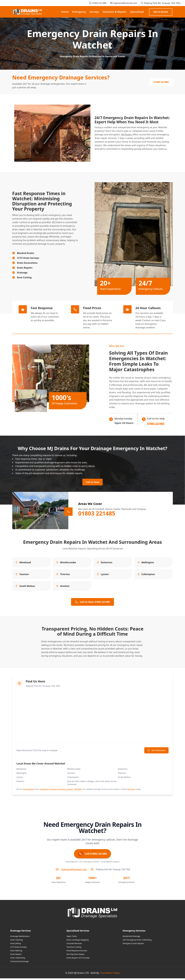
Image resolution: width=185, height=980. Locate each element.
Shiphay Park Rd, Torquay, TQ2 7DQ (160, 3)
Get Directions (156, 752)
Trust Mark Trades (110, 974)
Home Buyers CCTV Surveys (78, 959)
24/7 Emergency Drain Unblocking (137, 941)
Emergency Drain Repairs (133, 945)
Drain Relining (16, 952)
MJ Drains (126, 134)
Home (65, 14)
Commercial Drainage (19, 963)
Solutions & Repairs (115, 12)
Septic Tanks (72, 938)
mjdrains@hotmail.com (124, 3)
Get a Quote (161, 12)
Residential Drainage (131, 938)
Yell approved (28, 791)
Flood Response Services (77, 952)
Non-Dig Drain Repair (75, 956)
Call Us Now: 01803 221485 (92, 604)
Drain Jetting (16, 945)
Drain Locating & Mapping (77, 941)
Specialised (137, 12)
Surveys (94, 12)
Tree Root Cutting (74, 949)
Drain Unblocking (18, 959)
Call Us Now (92, 483)
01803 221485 (98, 3)
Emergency (79, 12)
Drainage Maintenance (20, 938)
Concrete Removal (74, 945)
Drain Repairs (16, 956)
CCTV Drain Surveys (18, 949)
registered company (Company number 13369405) (61, 791)
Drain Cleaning (17, 941)
